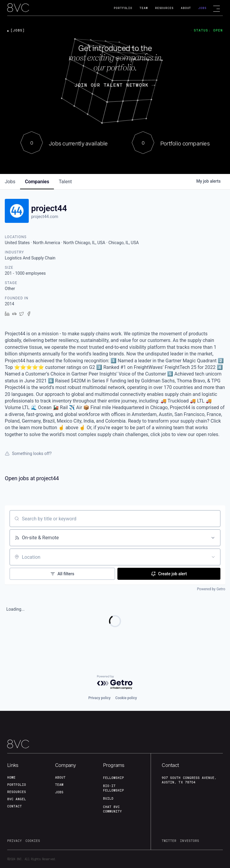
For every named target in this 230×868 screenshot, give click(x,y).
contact (15, 806)
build (108, 798)
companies (37, 182)
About (186, 8)
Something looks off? (28, 453)
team (59, 785)
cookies (33, 841)
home (11, 777)
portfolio (17, 785)
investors (189, 841)
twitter (169, 841)
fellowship (114, 778)
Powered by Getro (211, 589)
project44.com (45, 217)
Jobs (202, 8)
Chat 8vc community (112, 809)
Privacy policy (99, 698)
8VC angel (17, 799)
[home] (18, 8)
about (60, 777)
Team (144, 8)
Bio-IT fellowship (114, 788)
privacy (15, 841)
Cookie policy (126, 698)
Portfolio (123, 8)
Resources (164, 8)
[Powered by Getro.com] (115, 682)
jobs (10, 182)
